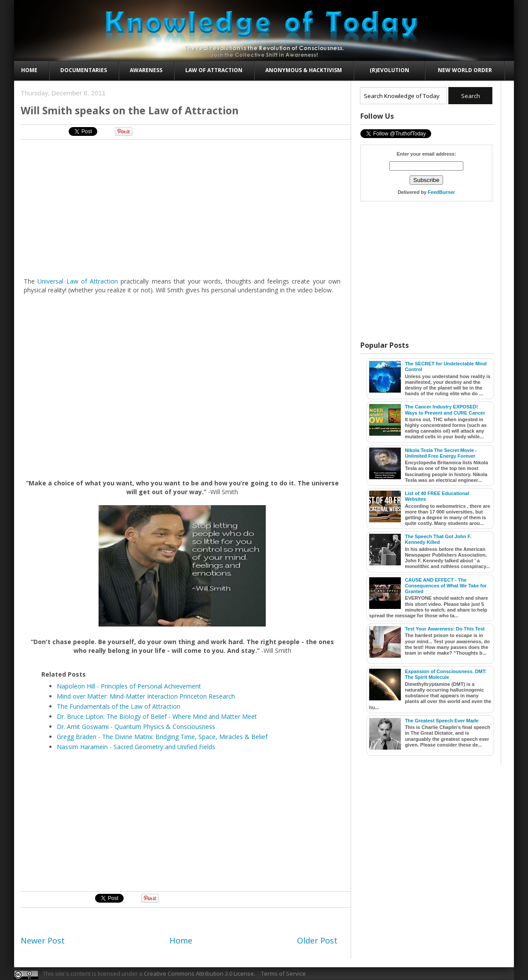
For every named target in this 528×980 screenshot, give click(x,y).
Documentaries (84, 70)
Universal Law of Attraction (78, 281)
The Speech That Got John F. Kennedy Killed (438, 539)
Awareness (146, 70)
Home (29, 70)
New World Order (465, 70)
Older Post (317, 940)
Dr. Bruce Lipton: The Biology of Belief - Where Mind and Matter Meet (157, 716)
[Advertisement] (143, 208)
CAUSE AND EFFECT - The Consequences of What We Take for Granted (446, 586)
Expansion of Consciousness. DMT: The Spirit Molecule (446, 674)
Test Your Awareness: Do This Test (445, 629)
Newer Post (43, 940)
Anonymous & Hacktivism (304, 70)
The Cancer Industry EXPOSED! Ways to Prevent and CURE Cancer (445, 410)
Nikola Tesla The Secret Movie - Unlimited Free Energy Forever (441, 453)
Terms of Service (283, 973)
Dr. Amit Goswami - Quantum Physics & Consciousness (136, 727)
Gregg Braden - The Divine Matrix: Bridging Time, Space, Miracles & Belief (162, 737)
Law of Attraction (214, 70)
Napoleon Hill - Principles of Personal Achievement (129, 686)
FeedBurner (441, 192)
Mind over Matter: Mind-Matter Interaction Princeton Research (146, 696)
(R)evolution (389, 70)
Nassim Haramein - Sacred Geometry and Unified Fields (136, 747)
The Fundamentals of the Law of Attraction (119, 706)
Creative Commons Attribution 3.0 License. (200, 973)
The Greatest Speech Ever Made (442, 721)
